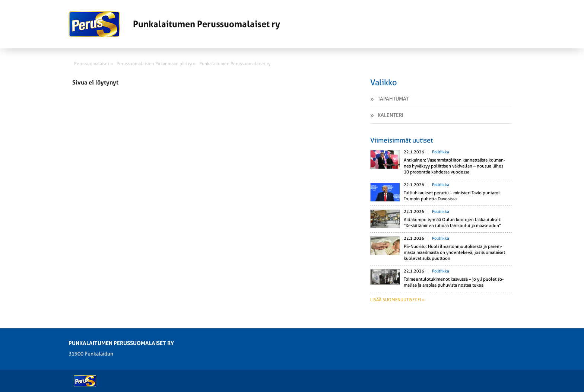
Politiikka (441, 152)
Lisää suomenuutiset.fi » (397, 300)
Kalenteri (391, 115)
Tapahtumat (393, 99)
